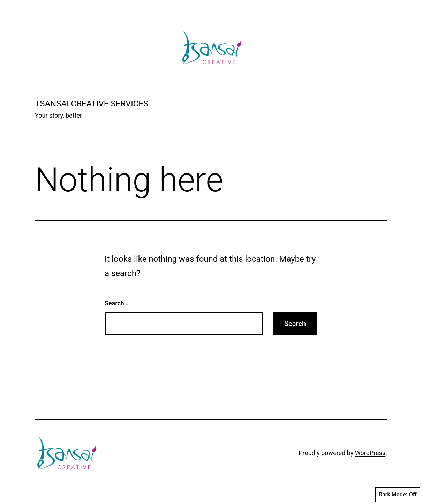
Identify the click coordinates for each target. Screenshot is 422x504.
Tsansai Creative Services (92, 104)
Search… (117, 303)
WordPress (370, 453)
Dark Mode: (398, 495)
